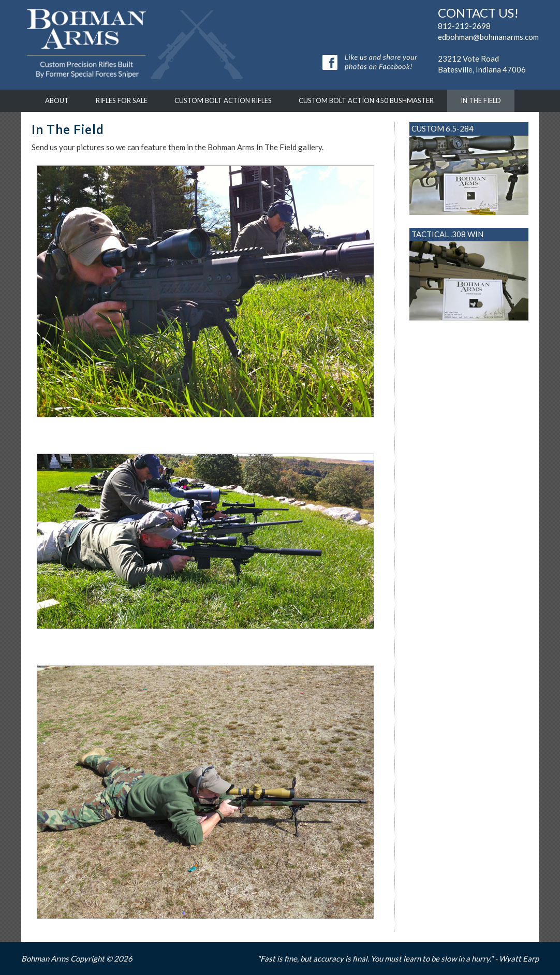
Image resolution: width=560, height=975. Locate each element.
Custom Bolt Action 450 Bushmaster (366, 100)
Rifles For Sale (122, 100)
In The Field (481, 100)
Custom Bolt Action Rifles (223, 100)
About (57, 100)
